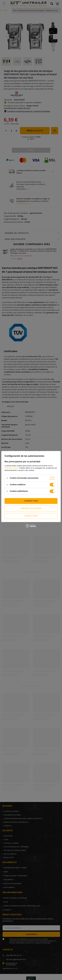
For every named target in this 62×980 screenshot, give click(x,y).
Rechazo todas (31, 516)
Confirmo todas (31, 501)
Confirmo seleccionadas (31, 508)
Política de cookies (11, 468)
